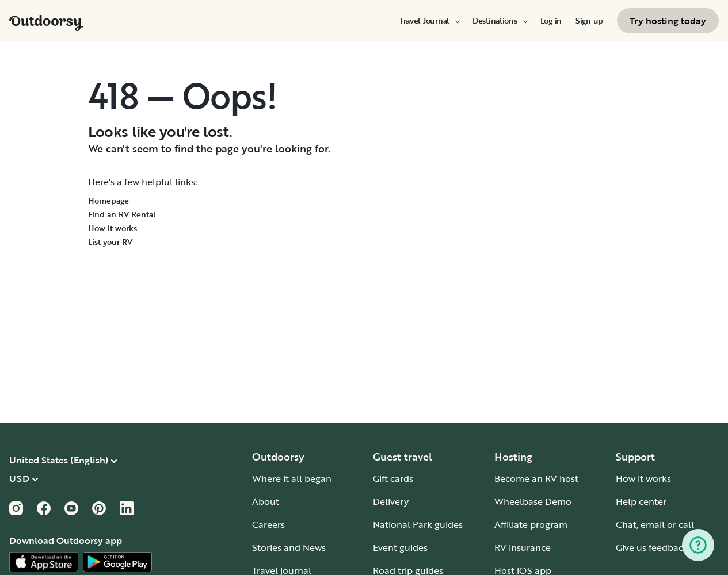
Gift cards (393, 478)
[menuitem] (429, 21)
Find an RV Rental (122, 214)
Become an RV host (536, 478)
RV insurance (523, 547)
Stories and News (289, 547)
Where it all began (292, 478)
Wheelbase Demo (533, 501)
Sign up (589, 21)
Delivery (391, 501)
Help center (641, 501)
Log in (551, 21)
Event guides (400, 547)
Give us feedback (652, 547)
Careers (268, 524)
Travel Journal (429, 21)
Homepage (108, 200)
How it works (113, 228)
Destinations (500, 21)
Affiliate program (531, 524)
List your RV (110, 242)
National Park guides (418, 524)
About (266, 501)
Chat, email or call (655, 524)
